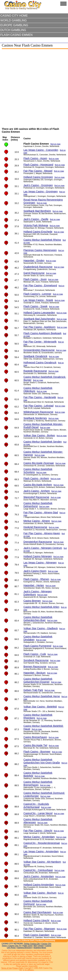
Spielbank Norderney (35, 418)
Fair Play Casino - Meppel (38, 171)
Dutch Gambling (13, 30)
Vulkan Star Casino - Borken (39, 435)
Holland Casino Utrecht (36, 920)
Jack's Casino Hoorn (35, 571)
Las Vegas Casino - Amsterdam (41, 851)
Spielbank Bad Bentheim (37, 211)
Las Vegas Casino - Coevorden (41, 150)
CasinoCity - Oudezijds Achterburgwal (36, 806)
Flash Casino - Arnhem (36, 478)
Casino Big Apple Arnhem (38, 485)
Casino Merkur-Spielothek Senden (43, 442)
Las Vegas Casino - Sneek (38, 300)
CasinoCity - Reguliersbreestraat (42, 843)
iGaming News (40, 948)
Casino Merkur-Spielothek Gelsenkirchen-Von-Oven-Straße (42, 761)
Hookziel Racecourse (35, 527)
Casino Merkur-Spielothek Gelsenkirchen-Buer (38, 619)
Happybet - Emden (34, 261)
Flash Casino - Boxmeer (37, 752)
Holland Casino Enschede (38, 232)
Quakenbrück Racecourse (38, 267)
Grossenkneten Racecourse (39, 350)
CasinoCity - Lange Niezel (38, 813)
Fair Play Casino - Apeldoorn (39, 327)
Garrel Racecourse (34, 273)
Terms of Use (7, 968)
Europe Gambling (14, 25)
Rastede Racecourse (35, 371)
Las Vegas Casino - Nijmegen (40, 563)
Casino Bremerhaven (35, 737)
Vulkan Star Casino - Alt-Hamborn (42, 862)
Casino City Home (14, 16)
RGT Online (39, 946)
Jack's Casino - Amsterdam (39, 876)
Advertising (50, 941)
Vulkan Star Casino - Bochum (40, 893)
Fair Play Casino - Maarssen (39, 929)
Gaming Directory (25, 948)
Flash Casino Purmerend (37, 646)
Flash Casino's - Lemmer (37, 294)
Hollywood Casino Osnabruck (40, 363)
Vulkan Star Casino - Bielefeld (40, 707)
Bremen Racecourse (35, 667)
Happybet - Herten (34, 585)
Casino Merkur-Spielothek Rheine (42, 240)
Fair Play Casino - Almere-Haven (42, 533)
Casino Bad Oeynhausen (37, 912)
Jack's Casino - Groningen (38, 185)
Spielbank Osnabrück (35, 356)
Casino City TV (15, 946)
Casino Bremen (32, 601)
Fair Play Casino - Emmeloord (40, 285)
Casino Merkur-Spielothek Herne (42, 696)
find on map (55, 144)
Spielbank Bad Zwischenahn (39, 319)
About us (17, 941)
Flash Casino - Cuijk (35, 654)
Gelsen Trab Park (33, 690)
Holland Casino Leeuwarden (39, 313)
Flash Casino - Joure (35, 279)
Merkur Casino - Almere (37, 521)
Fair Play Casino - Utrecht (38, 831)
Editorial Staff (28, 941)
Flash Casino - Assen (35, 158)
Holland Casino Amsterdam (39, 885)
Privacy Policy (18, 968)
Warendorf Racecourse (36, 497)
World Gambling (14, 20)
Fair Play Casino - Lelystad (38, 406)
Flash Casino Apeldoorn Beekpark (43, 333)
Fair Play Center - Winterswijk (40, 342)
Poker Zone (27, 946)
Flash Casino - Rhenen (36, 579)
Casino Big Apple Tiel (35, 745)
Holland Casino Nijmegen (38, 556)
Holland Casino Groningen (38, 177)
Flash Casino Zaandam (37, 935)
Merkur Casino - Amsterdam (39, 837)
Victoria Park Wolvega (36, 225)
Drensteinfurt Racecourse (38, 542)
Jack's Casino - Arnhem (37, 491)
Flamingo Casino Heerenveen (40, 250)
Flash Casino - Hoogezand (38, 165)
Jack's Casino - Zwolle (36, 219)
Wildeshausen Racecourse (38, 412)
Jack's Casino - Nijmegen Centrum (43, 548)
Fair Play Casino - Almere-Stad (41, 512)
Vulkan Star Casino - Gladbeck (41, 628)
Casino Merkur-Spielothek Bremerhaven (38, 783)
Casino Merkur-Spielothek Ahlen (41, 607)
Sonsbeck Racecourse (36, 660)
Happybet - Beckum (35, 673)
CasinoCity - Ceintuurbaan (38, 870)
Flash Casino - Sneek (36, 306)
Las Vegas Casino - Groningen (41, 192)
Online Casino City (32, 944)
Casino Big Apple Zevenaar (39, 463)
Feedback (39, 941)
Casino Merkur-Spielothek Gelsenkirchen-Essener (38, 680)
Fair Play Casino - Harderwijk (40, 397)
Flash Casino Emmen (16, 35)
